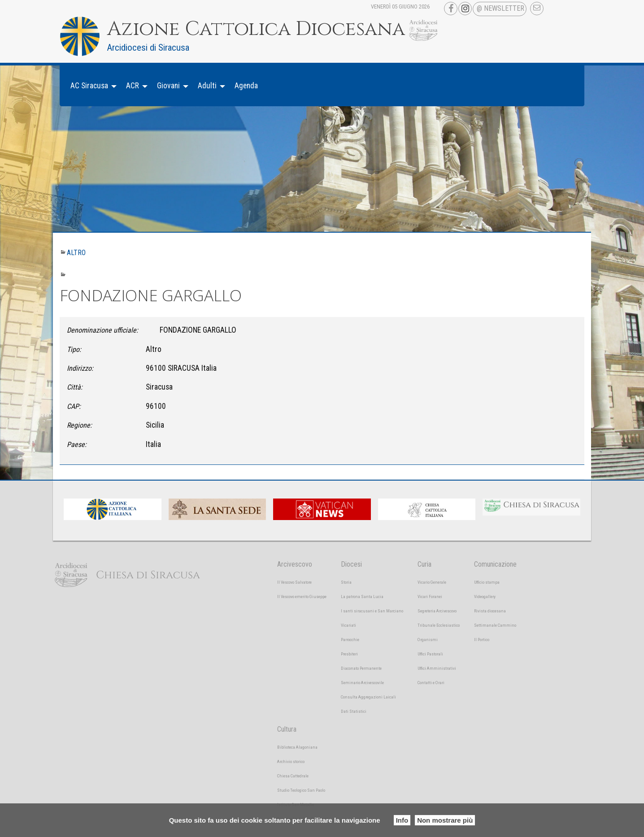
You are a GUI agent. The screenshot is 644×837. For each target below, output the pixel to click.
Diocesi (351, 564)
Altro (76, 253)
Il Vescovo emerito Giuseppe (302, 596)
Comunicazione (495, 564)
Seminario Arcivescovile (362, 683)
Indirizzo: (80, 368)
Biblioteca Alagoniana (297, 747)
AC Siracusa (89, 86)
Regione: (79, 425)
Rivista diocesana (490, 611)
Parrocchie (350, 640)
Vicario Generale (432, 582)
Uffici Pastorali (430, 654)
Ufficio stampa (487, 582)
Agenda (246, 86)
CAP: (74, 406)
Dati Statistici (354, 711)
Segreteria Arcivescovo (437, 611)
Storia (346, 582)
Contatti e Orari (431, 683)
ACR (133, 86)
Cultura (287, 729)
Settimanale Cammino (495, 625)
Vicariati (348, 625)
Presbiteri (349, 654)
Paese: (77, 445)
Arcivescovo (295, 564)
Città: (75, 387)
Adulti (207, 86)
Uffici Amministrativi (437, 668)
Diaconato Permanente (361, 668)
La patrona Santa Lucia (362, 596)
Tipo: (74, 349)
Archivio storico (291, 761)
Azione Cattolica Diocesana (256, 29)
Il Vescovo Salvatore (294, 582)
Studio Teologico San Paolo (301, 790)
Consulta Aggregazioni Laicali (368, 697)
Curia (424, 564)
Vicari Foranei (430, 596)
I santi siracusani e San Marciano (372, 611)
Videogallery (485, 596)
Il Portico (482, 640)
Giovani (168, 86)
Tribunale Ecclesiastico (439, 625)
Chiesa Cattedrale (293, 776)
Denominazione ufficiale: (102, 330)
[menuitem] (91, 86)
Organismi (428, 640)
